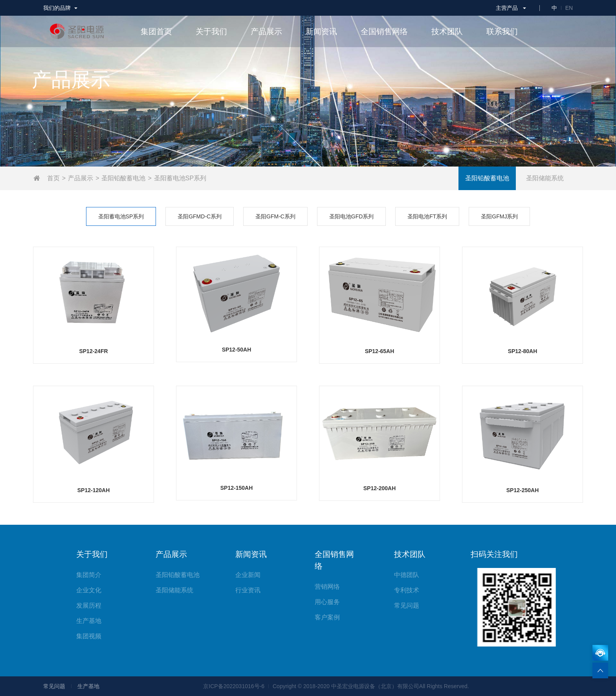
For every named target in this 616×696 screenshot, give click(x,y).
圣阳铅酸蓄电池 (123, 178)
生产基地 (89, 621)
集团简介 (89, 575)
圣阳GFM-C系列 (275, 216)
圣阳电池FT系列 (427, 216)
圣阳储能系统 (545, 178)
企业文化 (89, 590)
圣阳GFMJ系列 (499, 216)
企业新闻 (248, 575)
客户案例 (327, 617)
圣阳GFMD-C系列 (200, 216)
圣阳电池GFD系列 (352, 216)
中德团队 (407, 575)
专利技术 (407, 590)
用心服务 (327, 602)
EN (569, 8)
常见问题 (407, 605)
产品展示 (81, 178)
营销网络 (327, 587)
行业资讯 (248, 590)
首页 (53, 178)
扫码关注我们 (494, 554)
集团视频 (89, 636)
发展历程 (89, 605)
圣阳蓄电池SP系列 (180, 178)
